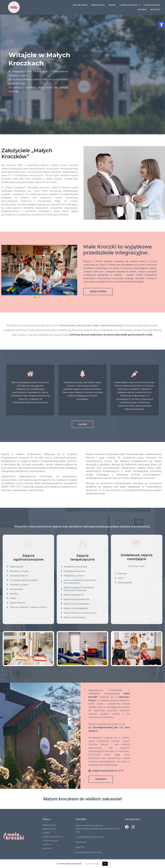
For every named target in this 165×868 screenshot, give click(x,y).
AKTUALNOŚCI (80, 5)
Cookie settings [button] (92, 863)
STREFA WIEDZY (152, 5)
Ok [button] (105, 864)
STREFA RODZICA (130, 5)
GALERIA (142, 10)
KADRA (112, 5)
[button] (162, 25)
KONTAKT (156, 10)
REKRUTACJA (98, 5)
